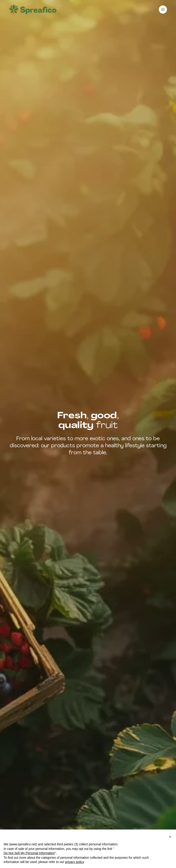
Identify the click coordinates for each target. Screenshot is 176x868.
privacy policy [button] (75, 862)
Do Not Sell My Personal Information (29, 853)
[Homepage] (33, 9)
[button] (170, 837)
